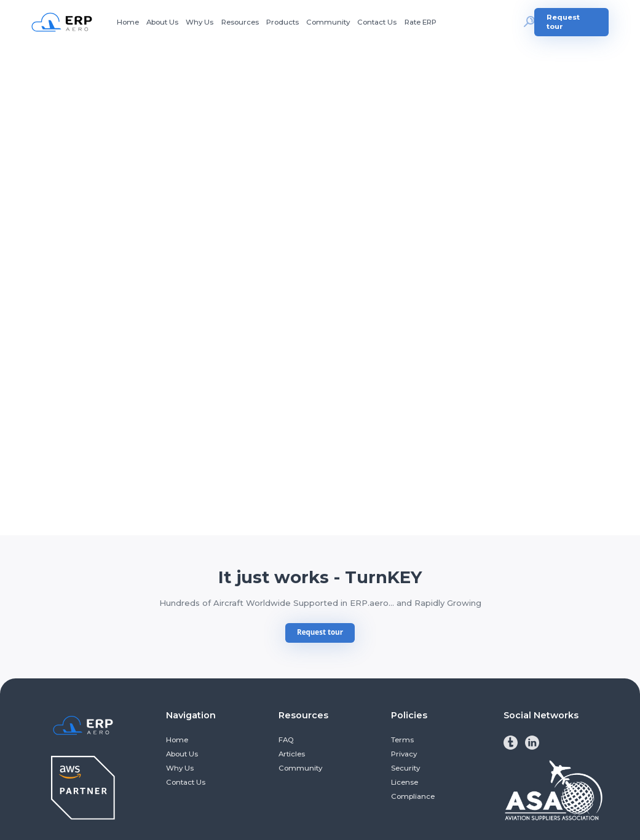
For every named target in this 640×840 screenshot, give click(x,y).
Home (128, 22)
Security (405, 768)
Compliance (413, 796)
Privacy (404, 754)
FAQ (286, 740)
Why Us (200, 22)
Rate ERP (421, 22)
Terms (402, 740)
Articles (292, 754)
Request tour (563, 22)
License (405, 782)
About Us (162, 22)
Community (328, 22)
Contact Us (377, 22)
